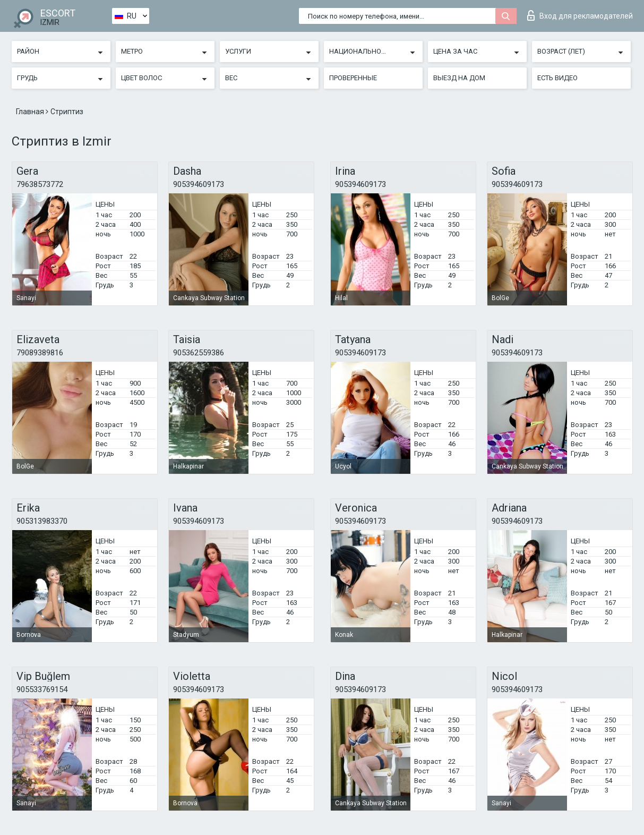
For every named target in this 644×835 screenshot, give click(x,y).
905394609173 (199, 184)
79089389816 (40, 353)
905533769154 (42, 689)
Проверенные (353, 78)
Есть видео (557, 78)
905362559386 (199, 353)
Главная (31, 112)
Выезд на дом (459, 78)
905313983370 (42, 521)
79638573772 (40, 184)
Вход (580, 15)
